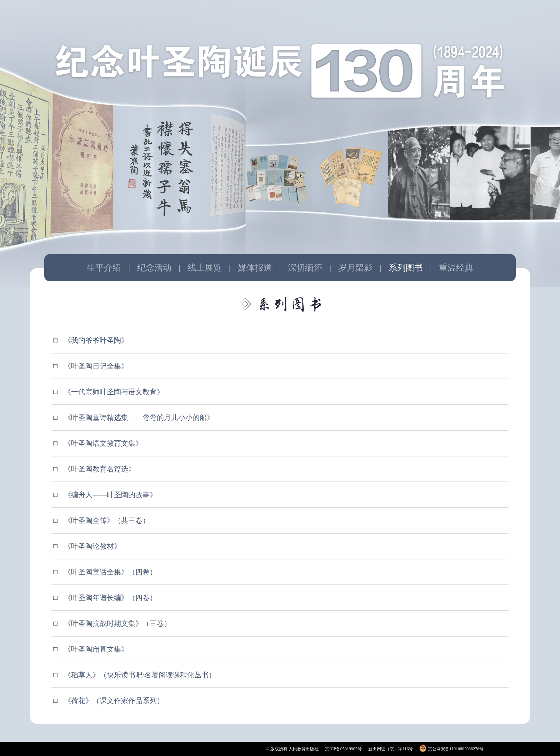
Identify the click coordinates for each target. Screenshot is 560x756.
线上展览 (205, 268)
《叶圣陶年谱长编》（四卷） (110, 598)
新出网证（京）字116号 (391, 749)
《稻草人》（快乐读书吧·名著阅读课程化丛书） (140, 675)
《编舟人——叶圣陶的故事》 (110, 495)
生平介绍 (104, 268)
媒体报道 (255, 268)
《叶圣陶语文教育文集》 (103, 443)
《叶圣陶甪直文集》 (96, 649)
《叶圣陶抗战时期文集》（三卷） (117, 623)
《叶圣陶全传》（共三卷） (107, 520)
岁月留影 (355, 268)
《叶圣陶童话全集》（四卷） (110, 572)
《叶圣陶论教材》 (92, 546)
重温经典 (456, 268)
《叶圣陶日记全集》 (96, 366)
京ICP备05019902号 (343, 749)
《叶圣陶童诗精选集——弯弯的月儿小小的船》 (139, 417)
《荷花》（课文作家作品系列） (114, 701)
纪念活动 (154, 268)
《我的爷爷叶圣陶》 (96, 340)
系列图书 (406, 268)
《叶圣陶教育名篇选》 (100, 469)
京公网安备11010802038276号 (456, 749)
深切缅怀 (305, 268)
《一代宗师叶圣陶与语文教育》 (114, 392)
